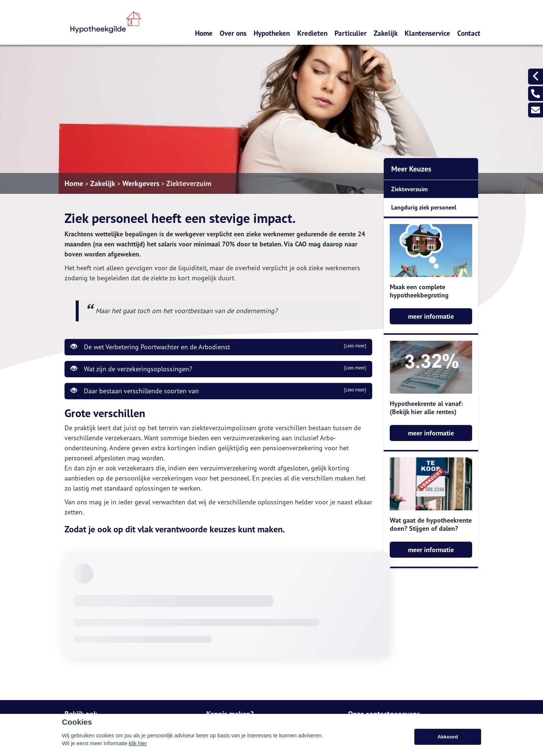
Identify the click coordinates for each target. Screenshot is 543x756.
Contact (469, 33)
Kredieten (312, 33)
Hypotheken (272, 33)
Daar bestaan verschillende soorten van (218, 391)
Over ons (233, 33)
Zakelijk (386, 33)
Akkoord (448, 737)
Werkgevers (141, 183)
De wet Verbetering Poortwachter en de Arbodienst (218, 347)
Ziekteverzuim (189, 183)
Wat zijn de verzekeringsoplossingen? (218, 369)
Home (204, 33)
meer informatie (431, 316)
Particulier (351, 33)
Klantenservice (427, 33)
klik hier (138, 743)
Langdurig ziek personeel (424, 207)
